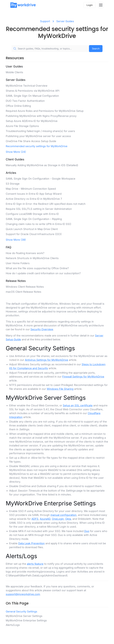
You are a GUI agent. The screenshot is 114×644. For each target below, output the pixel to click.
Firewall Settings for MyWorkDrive (83, 377)
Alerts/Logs (13, 625)
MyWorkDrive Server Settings (24, 616)
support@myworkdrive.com (23, 594)
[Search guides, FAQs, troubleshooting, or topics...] (50, 49)
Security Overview (42, 329)
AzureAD (45, 519)
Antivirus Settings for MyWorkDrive (47, 360)
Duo (87, 531)
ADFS (35, 519)
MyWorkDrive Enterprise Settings (26, 620)
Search (96, 49)
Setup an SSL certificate (78, 405)
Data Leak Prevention (31, 543)
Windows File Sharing (60, 389)
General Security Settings (21, 612)
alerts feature (35, 564)
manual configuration (63, 515)
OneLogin (58, 519)
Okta (68, 519)
